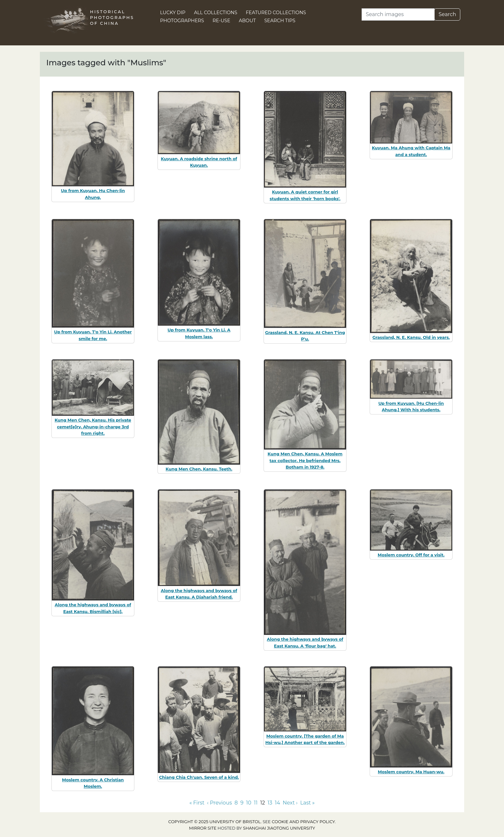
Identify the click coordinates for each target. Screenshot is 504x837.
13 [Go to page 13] (270, 803)
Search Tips (280, 21)
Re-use (221, 21)
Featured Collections (276, 13)
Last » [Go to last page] (307, 803)
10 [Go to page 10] (248, 803)
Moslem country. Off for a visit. (411, 555)
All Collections (216, 13)
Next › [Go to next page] (290, 803)
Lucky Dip (173, 13)
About (247, 21)
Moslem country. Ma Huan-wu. (411, 772)
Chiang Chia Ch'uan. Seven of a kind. (199, 777)
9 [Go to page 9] (242, 803)
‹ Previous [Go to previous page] (219, 803)
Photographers (182, 21)
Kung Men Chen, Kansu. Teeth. (199, 469)
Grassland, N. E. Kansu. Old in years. (411, 337)
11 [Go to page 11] (256, 803)
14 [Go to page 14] (277, 803)
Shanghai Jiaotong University (279, 828)
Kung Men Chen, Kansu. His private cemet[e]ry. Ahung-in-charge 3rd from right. (93, 427)
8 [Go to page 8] (236, 803)
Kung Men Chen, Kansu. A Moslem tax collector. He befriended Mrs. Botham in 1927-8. (305, 460)
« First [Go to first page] (197, 803)
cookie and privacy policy (303, 822)
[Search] (398, 14)
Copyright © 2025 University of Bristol (215, 822)
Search (447, 14)
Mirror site (203, 828)
